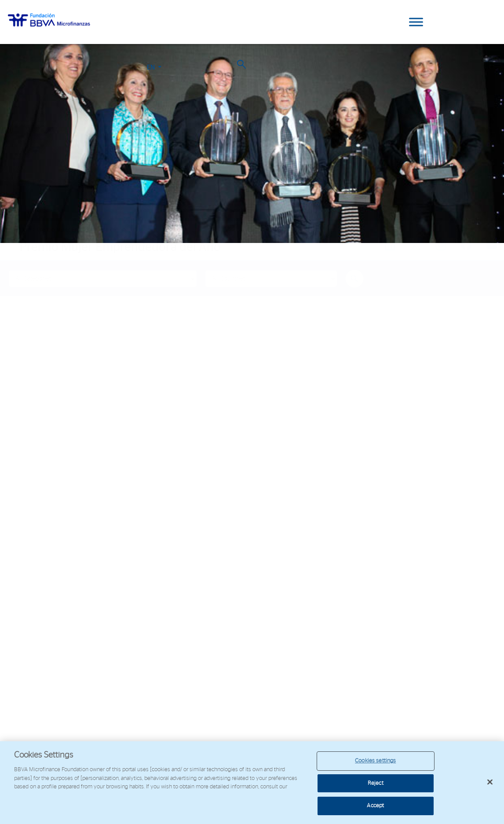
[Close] (490, 782)
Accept (375, 806)
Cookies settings (375, 761)
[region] (252, 783)
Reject (376, 783)
